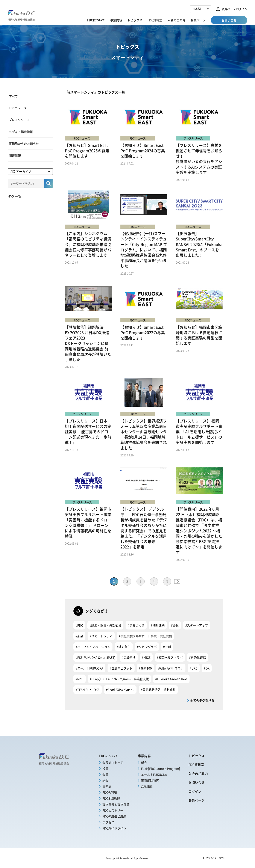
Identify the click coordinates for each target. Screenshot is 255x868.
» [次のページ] (177, 581)
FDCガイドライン (114, 828)
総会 (105, 780)
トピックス (135, 20)
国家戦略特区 (150, 780)
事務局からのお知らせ (24, 143)
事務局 (107, 786)
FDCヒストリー (113, 810)
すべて (13, 96)
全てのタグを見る (202, 700)
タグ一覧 (15, 196)
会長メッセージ (113, 762)
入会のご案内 (176, 20)
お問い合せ (197, 782)
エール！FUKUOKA (154, 774)
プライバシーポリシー (217, 858)
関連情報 (15, 155)
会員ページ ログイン (234, 9)
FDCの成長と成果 (114, 816)
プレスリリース (19, 120)
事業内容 (116, 20)
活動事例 (147, 786)
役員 (105, 768)
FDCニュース (18, 108)
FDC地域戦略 (111, 798)
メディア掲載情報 (21, 132)
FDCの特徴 (110, 792)
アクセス (108, 822)
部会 (144, 762)
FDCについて (96, 20)
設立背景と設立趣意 (116, 804)
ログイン (195, 791)
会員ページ (198, 20)
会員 (105, 774)
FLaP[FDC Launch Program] (161, 768)
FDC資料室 (155, 20)
